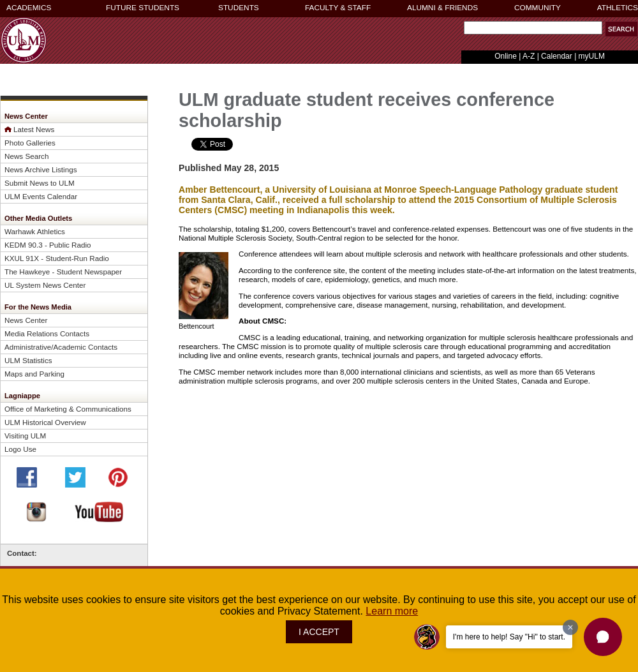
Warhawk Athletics (35, 231)
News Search (26, 156)
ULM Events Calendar (41, 196)
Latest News (34, 129)
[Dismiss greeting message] (570, 627)
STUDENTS (239, 8)
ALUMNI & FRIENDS (442, 8)
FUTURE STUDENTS (143, 8)
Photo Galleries (30, 143)
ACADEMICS (29, 8)
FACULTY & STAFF (338, 8)
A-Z (529, 56)
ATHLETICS (618, 8)
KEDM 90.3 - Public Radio (48, 245)
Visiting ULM (25, 436)
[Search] (533, 28)
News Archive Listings (41, 169)
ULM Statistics (28, 360)
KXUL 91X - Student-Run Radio (57, 258)
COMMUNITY (538, 8)
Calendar (557, 56)
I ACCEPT (319, 632)
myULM (592, 56)
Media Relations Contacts (47, 333)
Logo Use (20, 449)
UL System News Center (45, 285)
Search (461, 31)
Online (506, 56)
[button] (603, 637)
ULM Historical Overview (45, 422)
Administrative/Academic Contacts (61, 347)
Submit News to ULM (40, 183)
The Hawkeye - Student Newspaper (63, 272)
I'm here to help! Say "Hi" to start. (509, 637)
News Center (26, 320)
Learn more (392, 611)
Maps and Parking (34, 374)
